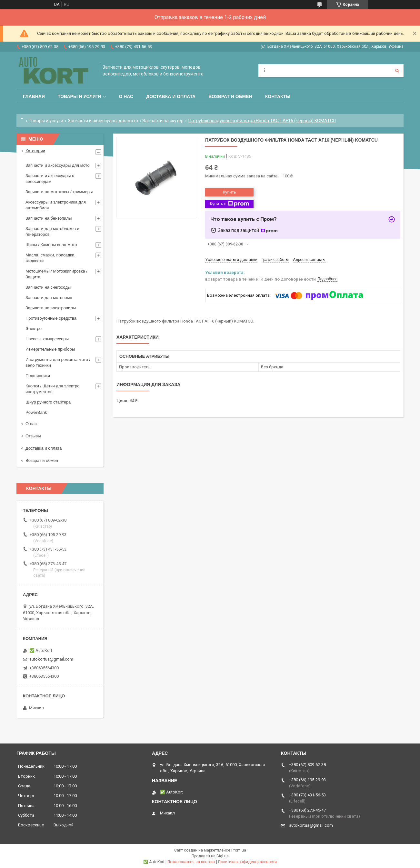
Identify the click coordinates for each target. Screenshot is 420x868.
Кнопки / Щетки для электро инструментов (53, 389)
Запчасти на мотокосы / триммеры (59, 192)
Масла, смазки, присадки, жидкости (50, 258)
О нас (126, 96)
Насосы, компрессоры (47, 339)
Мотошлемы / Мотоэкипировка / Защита (56, 274)
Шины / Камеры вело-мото (51, 245)
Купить (229, 192)
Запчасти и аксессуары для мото (103, 121)
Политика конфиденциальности (247, 862)
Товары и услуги (80, 96)
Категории (35, 151)
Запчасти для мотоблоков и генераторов (52, 231)
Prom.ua (239, 850)
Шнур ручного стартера (48, 402)
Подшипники (38, 376)
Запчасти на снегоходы (48, 287)
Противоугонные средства (51, 318)
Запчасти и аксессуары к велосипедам (50, 179)
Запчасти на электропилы (51, 308)
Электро (34, 329)
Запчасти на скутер (163, 121)
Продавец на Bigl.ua (210, 856)
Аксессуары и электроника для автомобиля (56, 205)
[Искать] (397, 71)
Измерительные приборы (50, 349)
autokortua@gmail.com (51, 659)
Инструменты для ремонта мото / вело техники (58, 362)
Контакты (278, 96)
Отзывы (33, 436)
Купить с (229, 204)
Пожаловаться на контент (191, 862)
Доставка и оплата (171, 96)
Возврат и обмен (230, 96)
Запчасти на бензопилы (49, 218)
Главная (34, 96)
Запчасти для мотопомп (49, 298)
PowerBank (36, 412)
